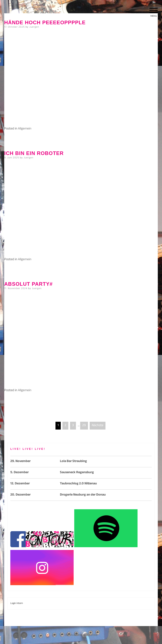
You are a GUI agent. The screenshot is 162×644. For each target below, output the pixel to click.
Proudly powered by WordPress (81, 635)
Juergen (34, 27)
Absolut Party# (28, 284)
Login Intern (17, 604)
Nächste (98, 426)
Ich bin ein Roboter (34, 153)
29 (84, 426)
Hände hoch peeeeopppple (45, 22)
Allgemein (25, 129)
